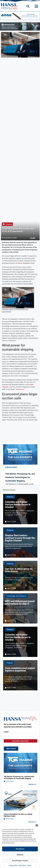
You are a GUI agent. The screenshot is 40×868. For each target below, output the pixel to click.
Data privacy (22, 865)
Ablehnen (20, 855)
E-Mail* (6, 732)
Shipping (9, 224)
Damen (20, 263)
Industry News (10, 781)
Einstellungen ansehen (20, 861)
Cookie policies (13, 865)
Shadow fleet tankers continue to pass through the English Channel (20, 538)
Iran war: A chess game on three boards (19, 570)
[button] (37, 825)
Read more (32, 784)
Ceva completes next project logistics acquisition (20, 669)
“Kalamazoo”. (20, 389)
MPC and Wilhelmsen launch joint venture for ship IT (20, 603)
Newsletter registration (21, 741)
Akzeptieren (20, 849)
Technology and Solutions (16, 596)
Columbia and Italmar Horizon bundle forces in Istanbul (18, 505)
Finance (10, 663)
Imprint (29, 865)
